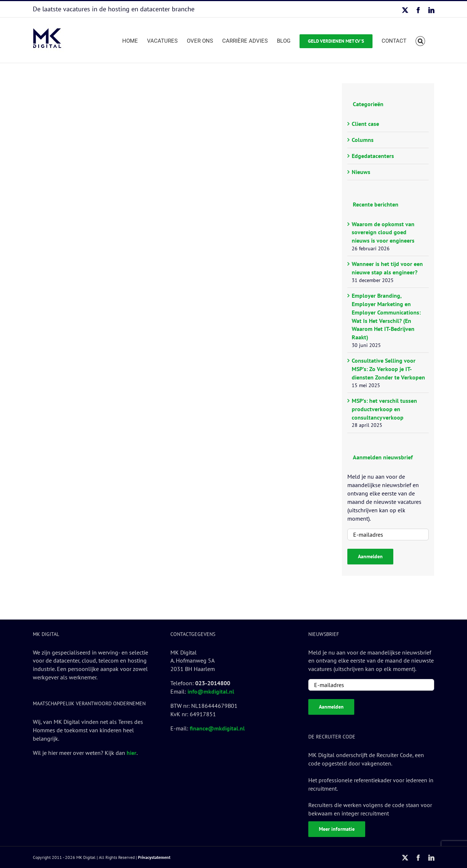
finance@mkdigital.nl (217, 728)
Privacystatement (154, 857)
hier (132, 753)
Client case (365, 124)
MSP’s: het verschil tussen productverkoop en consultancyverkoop (384, 409)
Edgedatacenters (373, 156)
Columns (363, 140)
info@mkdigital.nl (211, 691)
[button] (420, 40)
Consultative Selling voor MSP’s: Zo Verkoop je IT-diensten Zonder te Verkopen (388, 369)
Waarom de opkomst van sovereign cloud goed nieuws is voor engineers (383, 232)
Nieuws (361, 172)
